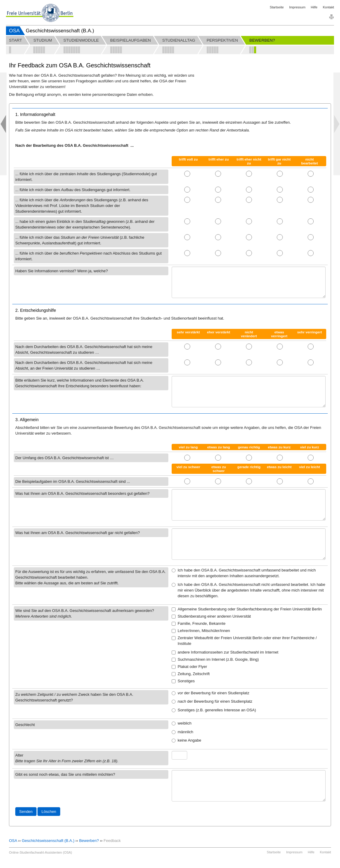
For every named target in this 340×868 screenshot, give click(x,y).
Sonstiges (183, 681)
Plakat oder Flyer (189, 667)
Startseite (277, 7)
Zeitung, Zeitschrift (191, 674)
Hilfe (314, 7)
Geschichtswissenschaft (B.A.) (48, 841)
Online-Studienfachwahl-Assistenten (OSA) (40, 852)
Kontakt (328, 7)
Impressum (297, 7)
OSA (14, 31)
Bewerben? (89, 841)
